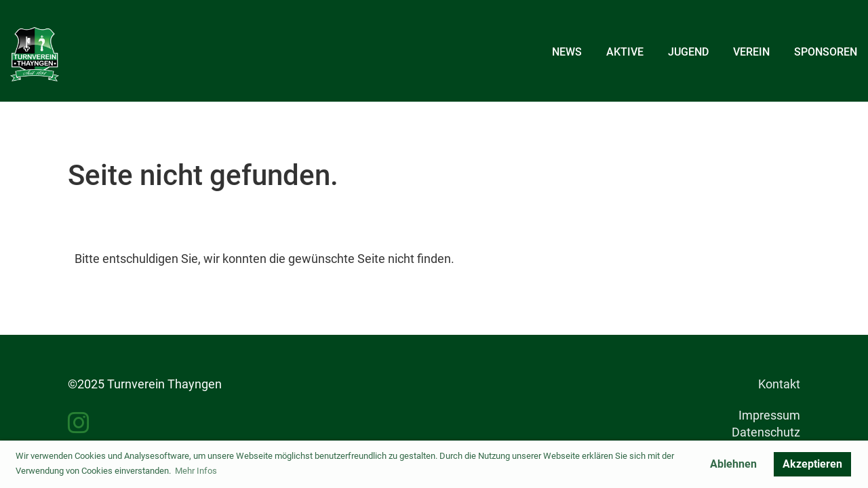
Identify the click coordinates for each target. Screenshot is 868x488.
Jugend (688, 52)
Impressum (769, 415)
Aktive (625, 52)
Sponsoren (826, 52)
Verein (751, 52)
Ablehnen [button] (733, 464)
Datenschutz (766, 432)
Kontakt (779, 384)
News (567, 52)
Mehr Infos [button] (196, 471)
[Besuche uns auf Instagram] (79, 424)
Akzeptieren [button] (812, 464)
